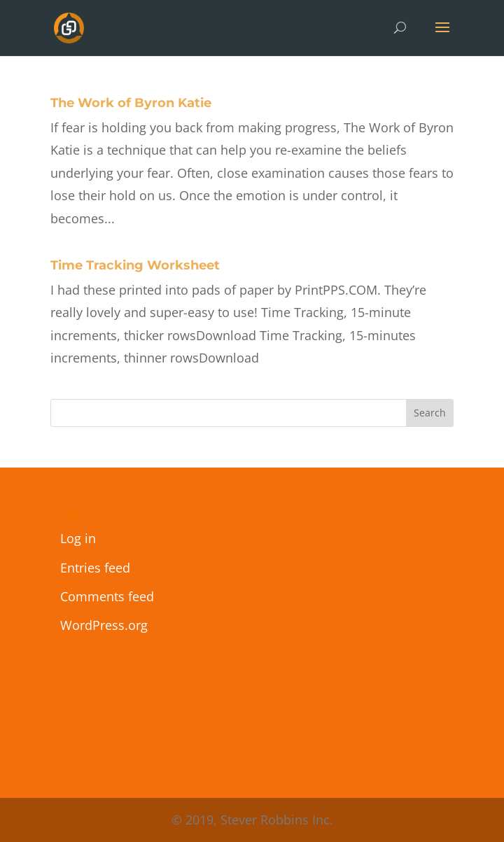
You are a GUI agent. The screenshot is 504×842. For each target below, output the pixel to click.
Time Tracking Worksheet (135, 265)
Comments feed (107, 596)
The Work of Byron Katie (131, 103)
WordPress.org (104, 625)
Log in (78, 538)
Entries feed (95, 568)
